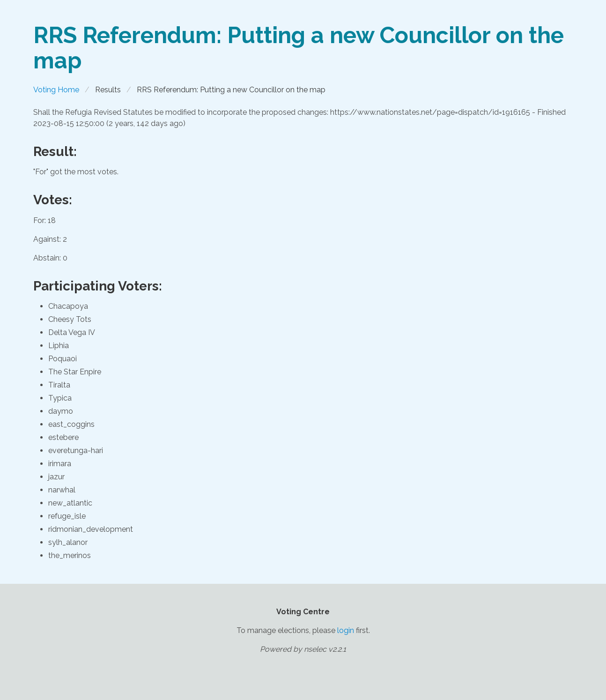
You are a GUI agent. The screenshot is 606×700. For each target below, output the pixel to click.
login (346, 630)
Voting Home (56, 90)
